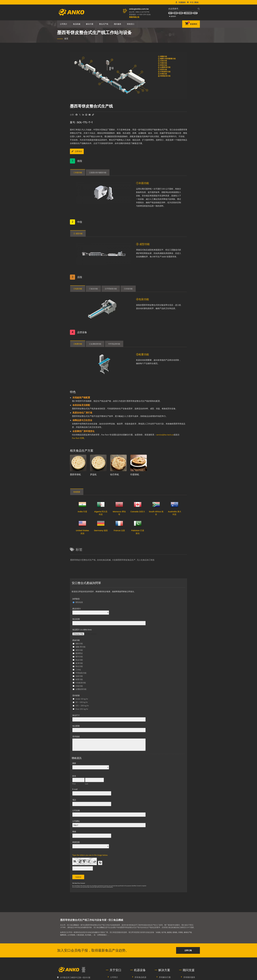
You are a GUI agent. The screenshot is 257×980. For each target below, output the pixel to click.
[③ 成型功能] (104, 254)
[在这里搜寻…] (182, 9)
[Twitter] (80, 115)
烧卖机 (170, 932)
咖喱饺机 (64, 935)
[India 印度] (82, 504)
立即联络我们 (104, 935)
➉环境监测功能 (114, 344)
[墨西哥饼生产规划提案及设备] (78, 463)
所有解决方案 (165, 977)
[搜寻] (198, 9)
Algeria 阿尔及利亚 (101, 513)
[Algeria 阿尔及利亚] (101, 504)
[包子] (195, 13)
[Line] (86, 115)
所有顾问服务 (189, 977)
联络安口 (131, 24)
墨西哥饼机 (75, 475)
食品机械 (77, 24)
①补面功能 (78, 173)
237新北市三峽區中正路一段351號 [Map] (75, 977)
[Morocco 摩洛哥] (119, 504)
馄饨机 (176, 932)
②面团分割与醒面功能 (98, 173)
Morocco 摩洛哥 (119, 513)
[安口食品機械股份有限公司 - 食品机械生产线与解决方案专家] (71, 12)
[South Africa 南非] (156, 504)
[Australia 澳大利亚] (175, 504)
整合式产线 (104, 24)
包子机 (164, 932)
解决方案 (90, 24)
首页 (66, 38)
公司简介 (64, 24)
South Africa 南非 (156, 513)
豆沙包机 (90, 935)
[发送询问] (191, 24)
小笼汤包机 (82, 935)
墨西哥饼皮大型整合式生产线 (83, 560)
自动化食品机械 (104, 560)
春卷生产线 (190, 932)
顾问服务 (118, 24)
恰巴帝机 (115, 475)
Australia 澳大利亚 (175, 513)
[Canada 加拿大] (138, 504)
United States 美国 (82, 532)
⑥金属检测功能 (95, 344)
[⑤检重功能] (104, 364)
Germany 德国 (101, 531)
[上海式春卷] (188, 13)
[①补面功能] (104, 193)
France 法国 (119, 531)
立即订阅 (188, 950)
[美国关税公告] (134, 17)
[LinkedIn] (83, 115)
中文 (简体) (194, 2)
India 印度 (82, 512)
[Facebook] (77, 115)
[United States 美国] (82, 523)
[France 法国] (119, 523)
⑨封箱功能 (128, 289)
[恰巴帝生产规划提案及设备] (118, 463)
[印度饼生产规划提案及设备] (139, 463)
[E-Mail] (90, 115)
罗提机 (93, 475)
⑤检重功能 (78, 344)
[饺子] (170, 13)
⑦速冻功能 (93, 289)
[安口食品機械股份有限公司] (80, 970)
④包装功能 (78, 289)
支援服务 (182, 2)
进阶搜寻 (172, 16)
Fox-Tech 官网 (78, 438)
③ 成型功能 (78, 234)
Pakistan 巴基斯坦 (138, 532)
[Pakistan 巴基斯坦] (138, 523)
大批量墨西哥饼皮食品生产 (124, 560)
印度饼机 (135, 475)
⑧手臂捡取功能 (111, 289)
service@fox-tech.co (165, 435)
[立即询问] (80, 152)
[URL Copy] (93, 115)
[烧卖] (176, 13)
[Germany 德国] (101, 523)
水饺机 (158, 932)
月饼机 (182, 932)
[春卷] (181, 13)
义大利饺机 (72, 935)
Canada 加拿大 (138, 512)
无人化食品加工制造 (146, 560)
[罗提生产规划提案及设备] (98, 463)
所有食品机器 (140, 977)
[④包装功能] (104, 309)
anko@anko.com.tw (139, 9)
